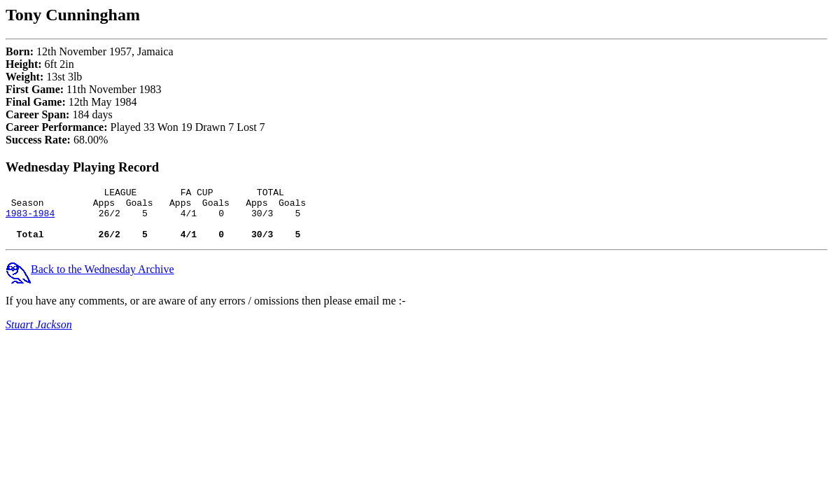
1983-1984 (30, 219)
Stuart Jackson (39, 335)
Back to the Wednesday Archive (90, 280)
